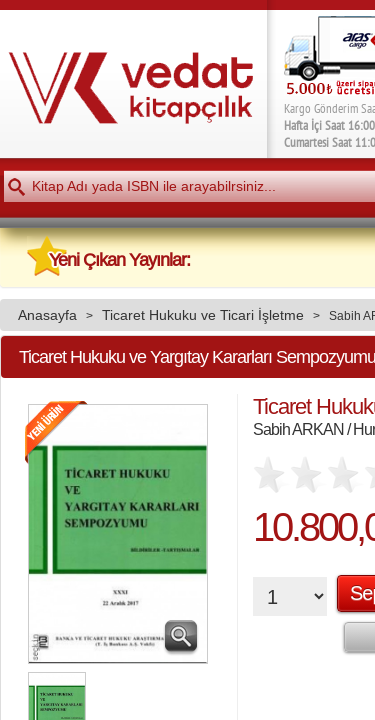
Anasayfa (47, 315)
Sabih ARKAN (298, 429)
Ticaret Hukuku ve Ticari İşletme (203, 315)
